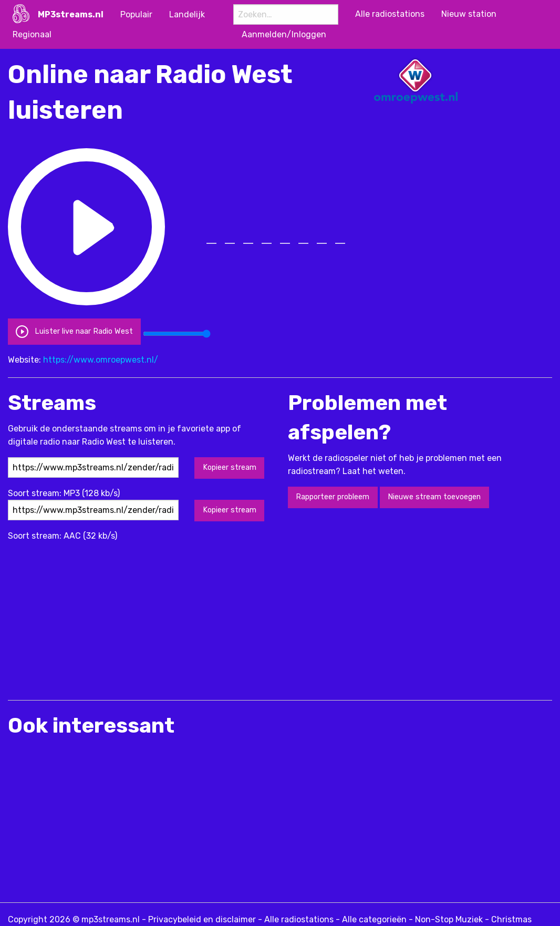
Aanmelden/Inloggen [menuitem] (284, 34)
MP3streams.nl (71, 14)
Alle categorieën (374, 919)
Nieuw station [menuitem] (469, 14)
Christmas (511, 919)
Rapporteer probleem (333, 497)
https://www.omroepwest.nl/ (101, 360)
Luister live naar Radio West (74, 331)
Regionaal (32, 34)
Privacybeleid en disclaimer (202, 919)
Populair (136, 14)
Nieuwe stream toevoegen (434, 497)
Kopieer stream (230, 467)
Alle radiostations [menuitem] (390, 14)
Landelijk (187, 14)
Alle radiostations (299, 919)
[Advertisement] (199, 616)
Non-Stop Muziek (449, 919)
